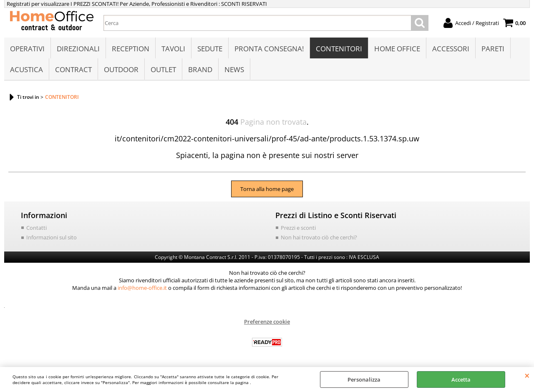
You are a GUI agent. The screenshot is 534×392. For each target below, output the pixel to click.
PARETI (493, 49)
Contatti (37, 228)
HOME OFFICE (397, 49)
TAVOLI (173, 49)
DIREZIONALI (78, 49)
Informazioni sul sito (52, 237)
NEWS (234, 69)
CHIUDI (527, 375)
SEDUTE (210, 49)
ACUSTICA (26, 69)
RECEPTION (131, 49)
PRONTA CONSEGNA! (269, 49)
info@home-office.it (142, 288)
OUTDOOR (121, 69)
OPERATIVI (27, 49)
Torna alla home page (267, 189)
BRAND (200, 69)
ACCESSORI (451, 49)
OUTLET (163, 69)
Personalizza (364, 379)
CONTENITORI (339, 49)
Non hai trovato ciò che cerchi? (319, 237)
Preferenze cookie (267, 322)
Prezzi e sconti (298, 228)
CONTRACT (73, 69)
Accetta (461, 379)
